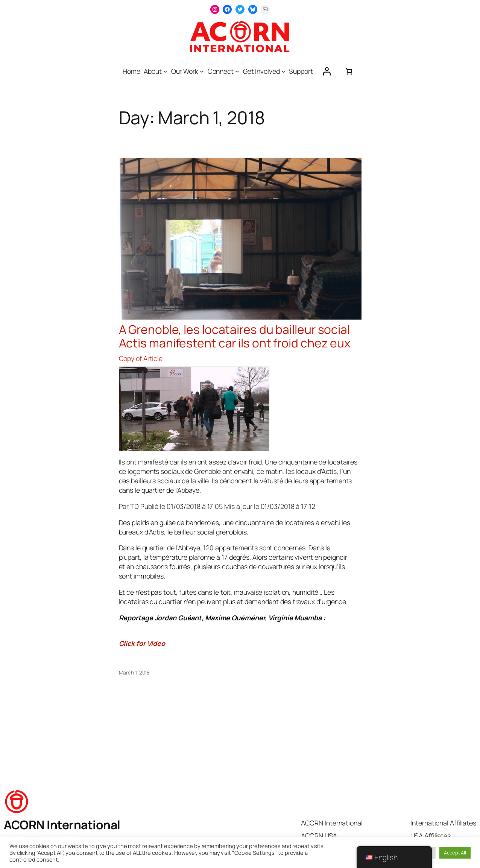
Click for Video (142, 643)
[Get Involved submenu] (283, 71)
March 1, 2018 (134, 672)
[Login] (327, 71)
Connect (221, 71)
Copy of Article (141, 358)
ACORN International (62, 825)
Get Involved (261, 71)
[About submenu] (165, 71)
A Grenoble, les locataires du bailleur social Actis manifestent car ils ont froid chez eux (235, 336)
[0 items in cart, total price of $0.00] (349, 71)
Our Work (185, 71)
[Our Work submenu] (202, 71)
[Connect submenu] (237, 71)
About (153, 71)
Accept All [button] (455, 853)
